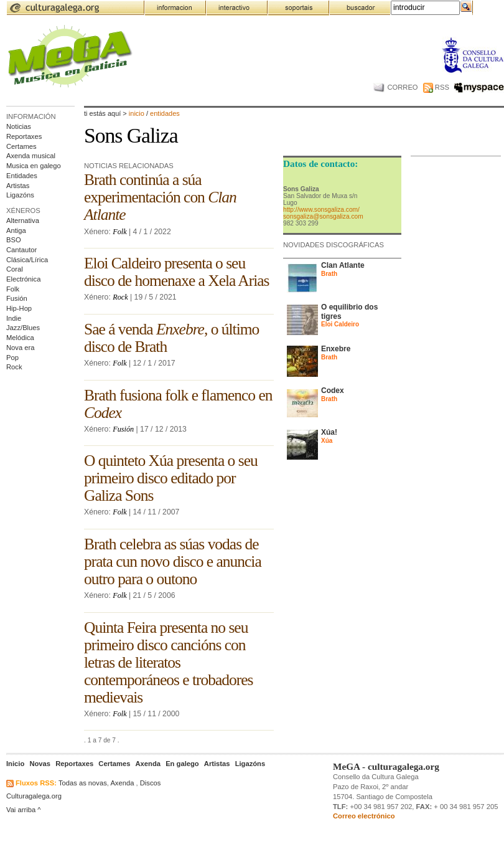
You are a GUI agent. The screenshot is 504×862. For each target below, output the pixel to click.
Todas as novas (83, 783)
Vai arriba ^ (24, 810)
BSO (14, 240)
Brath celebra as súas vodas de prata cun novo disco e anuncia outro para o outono (173, 561)
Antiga (16, 230)
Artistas (18, 186)
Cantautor (21, 250)
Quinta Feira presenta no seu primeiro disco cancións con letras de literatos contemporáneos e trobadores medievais (168, 662)
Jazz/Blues (23, 328)
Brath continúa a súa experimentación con (160, 197)
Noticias (19, 126)
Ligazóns (20, 195)
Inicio (137, 113)
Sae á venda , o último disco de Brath (171, 338)
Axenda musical (31, 156)
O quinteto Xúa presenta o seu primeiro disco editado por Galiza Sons (171, 478)
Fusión (17, 298)
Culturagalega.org (34, 796)
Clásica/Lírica (27, 260)
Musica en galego (34, 166)
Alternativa (23, 220)
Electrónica (23, 279)
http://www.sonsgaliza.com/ (321, 210)
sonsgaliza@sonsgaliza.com (323, 216)
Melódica (20, 338)
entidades (165, 113)
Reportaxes (24, 136)
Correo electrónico (364, 816)
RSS (436, 87)
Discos (151, 783)
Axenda (122, 783)
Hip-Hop (19, 308)
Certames (21, 146)
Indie (14, 318)
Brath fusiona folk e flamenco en (178, 404)
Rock (14, 367)
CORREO (395, 87)
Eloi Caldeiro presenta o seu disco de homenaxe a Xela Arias (176, 272)
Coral (15, 269)
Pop (12, 358)
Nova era (20, 348)
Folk (13, 289)
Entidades (22, 176)
